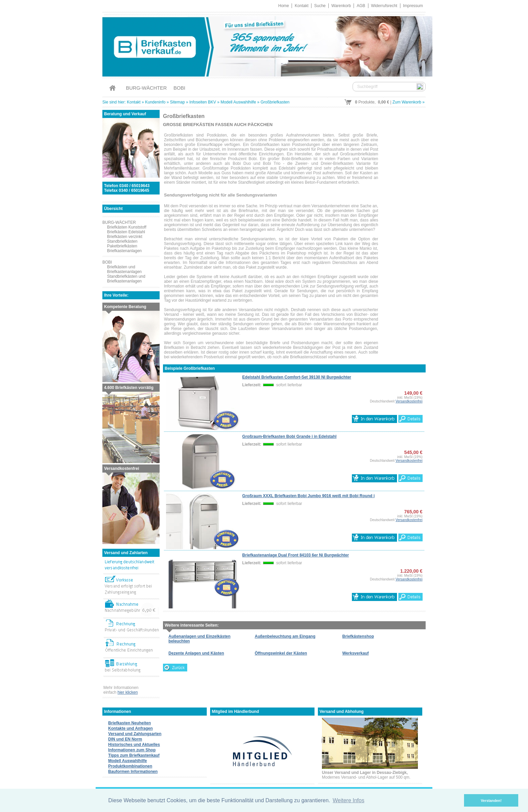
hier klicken (128, 692)
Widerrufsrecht (384, 6)
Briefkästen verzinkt (125, 237)
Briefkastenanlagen (124, 251)
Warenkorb (341, 6)
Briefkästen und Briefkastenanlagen (124, 269)
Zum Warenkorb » (408, 102)
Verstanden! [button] (491, 801)
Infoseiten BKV (203, 102)
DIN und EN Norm (125, 739)
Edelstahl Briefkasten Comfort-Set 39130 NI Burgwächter (296, 377)
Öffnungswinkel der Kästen (281, 653)
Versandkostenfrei (409, 401)
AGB (361, 6)
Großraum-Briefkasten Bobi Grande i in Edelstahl (289, 437)
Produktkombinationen (130, 766)
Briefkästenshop (358, 636)
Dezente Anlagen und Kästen (196, 653)
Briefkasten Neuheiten (129, 723)
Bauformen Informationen (133, 772)
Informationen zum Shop (132, 750)
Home (284, 6)
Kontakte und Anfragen (130, 728)
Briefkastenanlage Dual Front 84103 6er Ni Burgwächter (295, 555)
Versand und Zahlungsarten (135, 734)
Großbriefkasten (275, 102)
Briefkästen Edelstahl (126, 232)
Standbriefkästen (122, 241)
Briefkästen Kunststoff (127, 227)
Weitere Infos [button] (349, 800)
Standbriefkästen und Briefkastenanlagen (126, 279)
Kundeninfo (155, 102)
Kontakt (302, 6)
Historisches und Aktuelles (134, 745)
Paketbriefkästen (122, 246)
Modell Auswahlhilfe (238, 102)
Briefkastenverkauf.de (264, 45)
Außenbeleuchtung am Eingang (285, 636)
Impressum (413, 6)
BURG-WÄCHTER (146, 88)
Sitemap (177, 102)
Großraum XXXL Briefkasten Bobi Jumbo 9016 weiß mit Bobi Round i (308, 496)
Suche (320, 6)
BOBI (179, 88)
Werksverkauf (356, 653)
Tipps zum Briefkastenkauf (134, 755)
